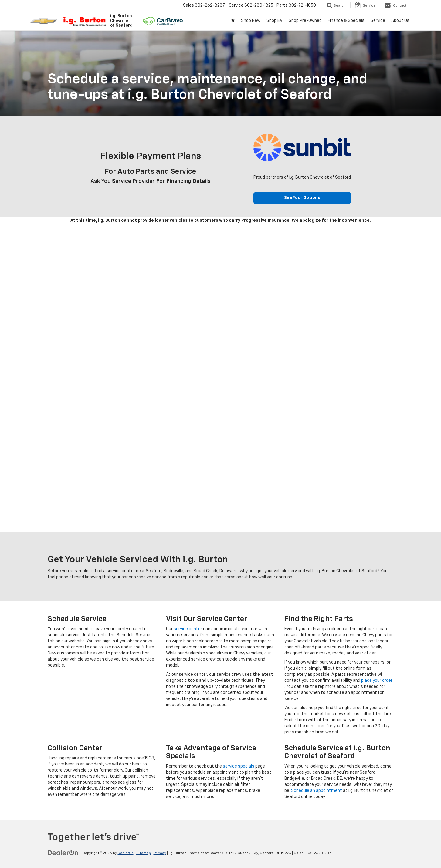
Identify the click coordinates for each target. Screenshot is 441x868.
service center (188, 629)
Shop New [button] (251, 21)
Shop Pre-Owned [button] (305, 21)
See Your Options (302, 198)
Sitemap (144, 853)
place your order (377, 681)
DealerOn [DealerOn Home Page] (126, 853)
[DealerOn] (63, 853)
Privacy (160, 853)
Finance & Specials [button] (346, 21)
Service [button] (378, 21)
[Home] (233, 21)
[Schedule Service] (220, 378)
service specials (239, 766)
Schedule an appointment (317, 791)
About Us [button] (400, 21)
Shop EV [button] (275, 21)
